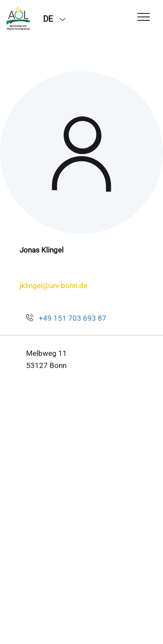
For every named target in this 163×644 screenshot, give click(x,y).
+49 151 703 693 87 (73, 318)
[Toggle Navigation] (144, 18)
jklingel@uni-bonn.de (53, 286)
